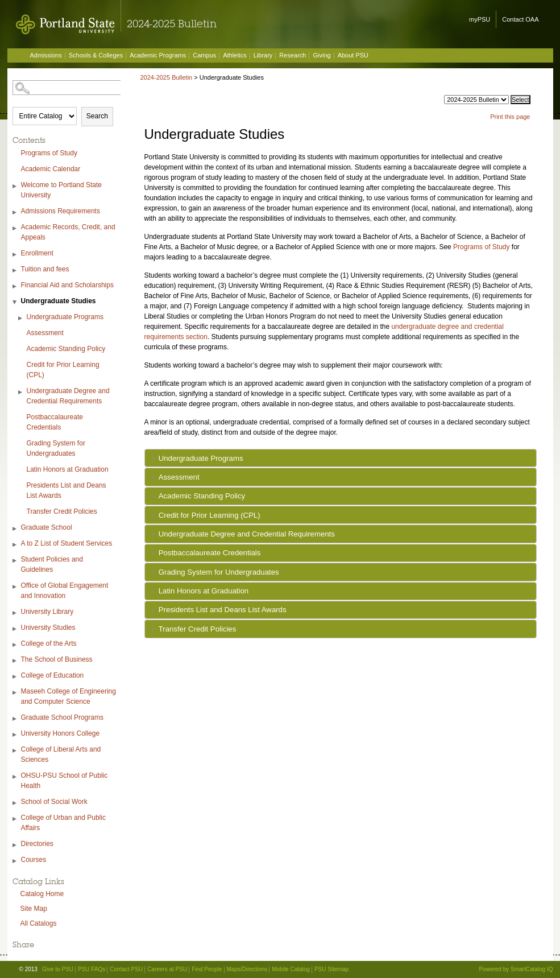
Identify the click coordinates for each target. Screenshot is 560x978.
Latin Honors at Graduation (68, 469)
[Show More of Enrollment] (15, 255)
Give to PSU (58, 969)
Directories (37, 844)
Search (97, 116)
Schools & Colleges (96, 55)
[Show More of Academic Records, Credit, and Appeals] (15, 228)
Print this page (510, 117)
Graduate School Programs (62, 717)
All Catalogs (39, 923)
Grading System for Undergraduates (56, 448)
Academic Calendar (51, 169)
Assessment (45, 333)
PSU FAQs (92, 969)
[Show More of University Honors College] (15, 735)
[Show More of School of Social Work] (15, 803)
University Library (47, 612)
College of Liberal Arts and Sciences (61, 754)
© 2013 (28, 969)
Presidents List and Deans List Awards (67, 490)
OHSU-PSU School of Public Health (65, 781)
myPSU (480, 19)
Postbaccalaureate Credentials (55, 422)
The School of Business (57, 659)
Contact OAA (520, 19)
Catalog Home (42, 894)
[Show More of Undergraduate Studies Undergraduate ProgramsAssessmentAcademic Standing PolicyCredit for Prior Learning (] (15, 302)
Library (263, 55)
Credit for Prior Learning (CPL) (63, 370)
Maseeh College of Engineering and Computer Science (69, 696)
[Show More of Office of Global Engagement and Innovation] (15, 587)
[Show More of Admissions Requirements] (15, 212)
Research (293, 55)
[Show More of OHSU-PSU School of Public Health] (15, 777)
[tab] (341, 458)
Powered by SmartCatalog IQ (516, 969)
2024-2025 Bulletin (167, 77)
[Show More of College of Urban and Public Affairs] (15, 819)
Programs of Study (49, 153)
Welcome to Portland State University (62, 190)
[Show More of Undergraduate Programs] (21, 318)
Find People (207, 969)
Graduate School (47, 527)
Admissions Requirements (61, 211)
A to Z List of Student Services (67, 543)
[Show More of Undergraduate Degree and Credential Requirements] (21, 392)
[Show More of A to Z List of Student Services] (15, 545)
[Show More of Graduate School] (15, 529)
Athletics (235, 55)
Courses (34, 860)
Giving (322, 55)
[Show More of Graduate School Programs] (15, 719)
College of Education (53, 675)
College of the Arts (49, 643)
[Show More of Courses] (15, 861)
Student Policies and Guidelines (52, 564)
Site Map (34, 909)
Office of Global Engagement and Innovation (65, 591)
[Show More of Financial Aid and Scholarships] (15, 286)
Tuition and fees (45, 269)
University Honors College (61, 733)
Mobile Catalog (291, 969)
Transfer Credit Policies (62, 511)
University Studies (48, 628)
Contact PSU (126, 969)
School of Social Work (54, 802)
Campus (204, 55)
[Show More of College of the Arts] (15, 645)
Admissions (46, 55)
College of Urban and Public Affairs (63, 823)
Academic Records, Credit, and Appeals (68, 232)
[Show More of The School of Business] (15, 661)
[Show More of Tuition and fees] (15, 271)
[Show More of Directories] (15, 845)
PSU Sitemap (331, 969)
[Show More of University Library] (15, 613)
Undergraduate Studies (59, 301)
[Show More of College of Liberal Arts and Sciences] (15, 751)
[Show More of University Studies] (15, 629)
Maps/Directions (247, 969)
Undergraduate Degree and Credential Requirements (68, 396)
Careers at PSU (167, 969)
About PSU (353, 55)
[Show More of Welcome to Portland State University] (15, 186)
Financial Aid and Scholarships (67, 285)
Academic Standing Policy (66, 349)
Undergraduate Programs (65, 317)
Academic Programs (158, 55)
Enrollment (37, 253)
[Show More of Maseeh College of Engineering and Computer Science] (15, 693)
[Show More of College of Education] (15, 677)
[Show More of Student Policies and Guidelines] (15, 561)
